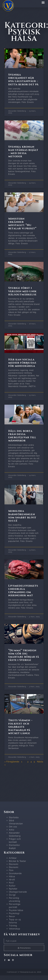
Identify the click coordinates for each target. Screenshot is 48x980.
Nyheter (13, 889)
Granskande (15, 873)
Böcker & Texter (18, 861)
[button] (43, 2)
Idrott (12, 880)
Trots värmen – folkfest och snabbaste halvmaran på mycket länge (20, 727)
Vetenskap (15, 929)
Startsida (14, 817)
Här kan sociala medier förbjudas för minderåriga (22, 363)
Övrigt (12, 895)
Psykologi (14, 913)
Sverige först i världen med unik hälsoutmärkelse (22, 291)
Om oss (13, 827)
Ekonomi (14, 864)
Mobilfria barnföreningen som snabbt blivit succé (22, 516)
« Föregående (12, 762)
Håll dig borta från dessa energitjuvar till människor (22, 436)
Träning (13, 926)
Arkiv (12, 830)
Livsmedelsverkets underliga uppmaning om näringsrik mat (23, 591)
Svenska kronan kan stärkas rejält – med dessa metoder (23, 152)
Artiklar (13, 858)
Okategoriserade (18, 892)
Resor (12, 916)
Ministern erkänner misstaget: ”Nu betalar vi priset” (22, 224)
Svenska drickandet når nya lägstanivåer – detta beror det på (23, 80)
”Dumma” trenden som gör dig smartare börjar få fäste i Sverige (24, 655)
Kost (11, 883)
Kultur (12, 886)
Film (11, 870)
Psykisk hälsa (16, 910)
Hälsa (12, 876)
